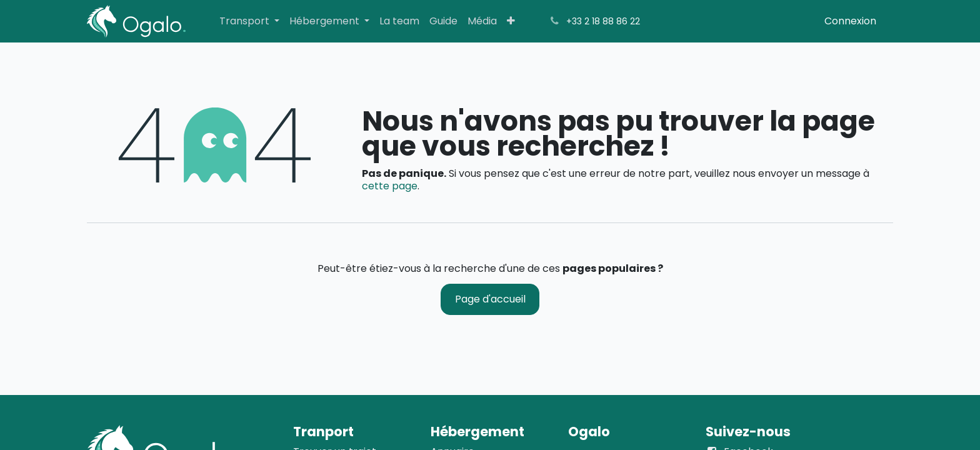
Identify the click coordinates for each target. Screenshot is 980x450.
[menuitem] (249, 21)
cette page (390, 186)
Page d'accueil (490, 299)
